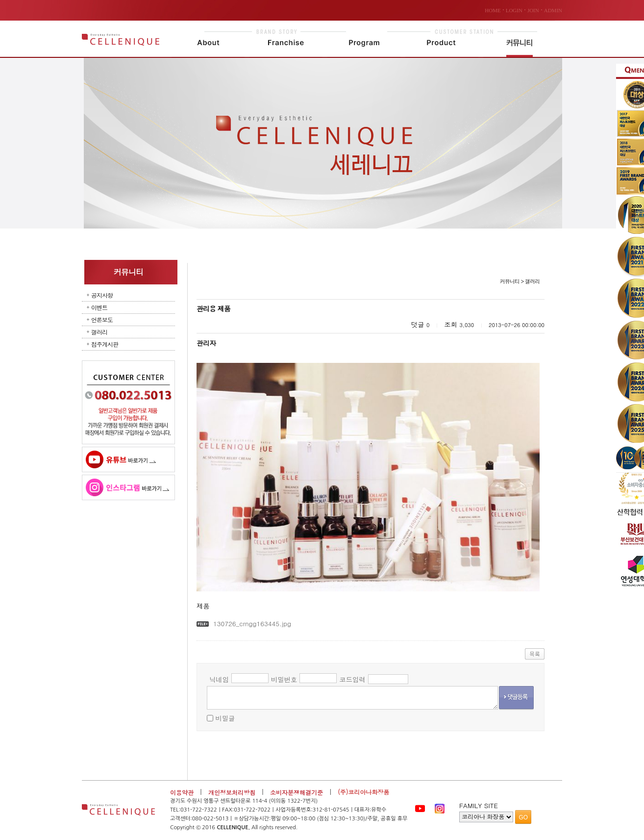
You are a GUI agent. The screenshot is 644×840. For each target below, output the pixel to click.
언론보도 (102, 319)
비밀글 (225, 718)
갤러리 (99, 332)
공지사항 (102, 295)
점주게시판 (105, 344)
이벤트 (99, 307)
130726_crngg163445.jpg (252, 624)
